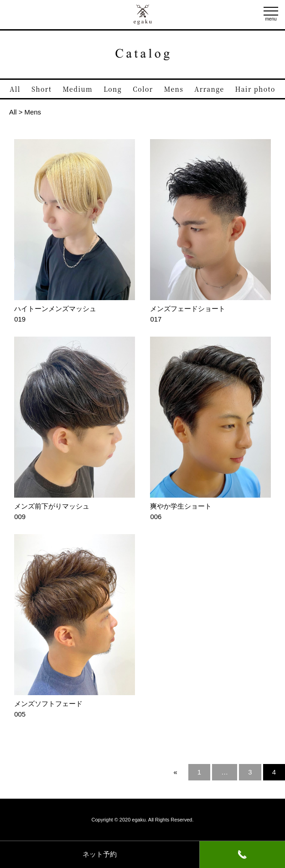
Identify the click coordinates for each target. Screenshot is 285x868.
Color (143, 89)
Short (41, 89)
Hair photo (255, 89)
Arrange (209, 89)
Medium (78, 89)
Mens (174, 89)
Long (113, 89)
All (15, 89)
